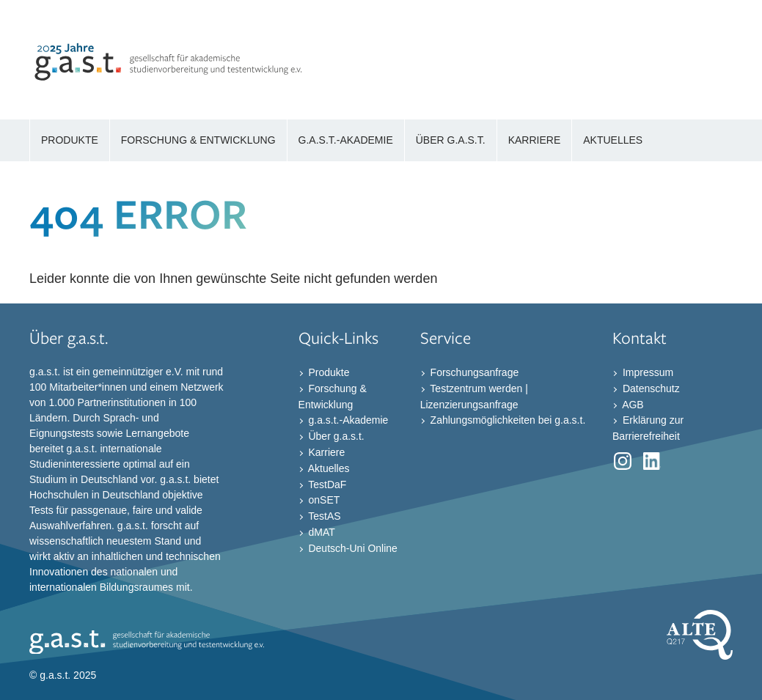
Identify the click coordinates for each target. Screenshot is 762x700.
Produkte (328, 372)
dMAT (320, 532)
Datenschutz (650, 388)
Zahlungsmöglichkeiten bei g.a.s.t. (507, 420)
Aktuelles (328, 468)
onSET (323, 500)
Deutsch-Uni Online (352, 548)
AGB (632, 404)
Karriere (326, 452)
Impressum (646, 372)
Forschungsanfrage (473, 372)
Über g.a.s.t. (335, 436)
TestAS (323, 516)
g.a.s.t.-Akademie (347, 420)
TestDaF (326, 484)
